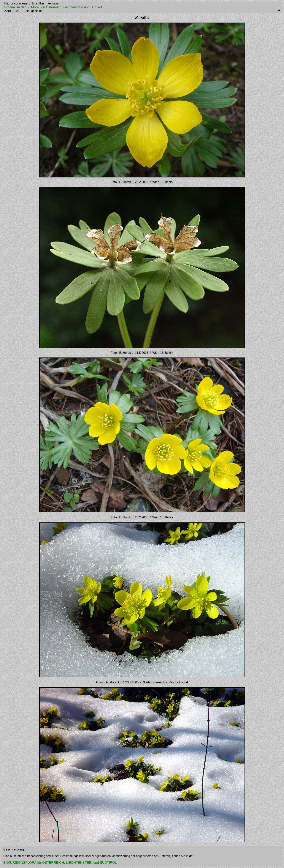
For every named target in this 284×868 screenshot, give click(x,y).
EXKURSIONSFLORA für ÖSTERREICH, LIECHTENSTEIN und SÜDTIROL (60, 863)
